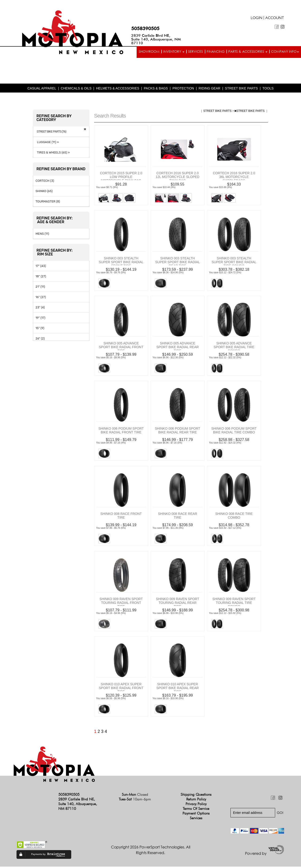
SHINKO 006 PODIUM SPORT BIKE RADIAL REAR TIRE (178, 432)
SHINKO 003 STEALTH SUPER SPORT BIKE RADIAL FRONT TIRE (121, 263)
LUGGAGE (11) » (47, 143)
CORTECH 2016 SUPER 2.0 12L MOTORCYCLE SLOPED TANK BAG (178, 178)
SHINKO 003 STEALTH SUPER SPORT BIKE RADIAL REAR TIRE (178, 263)
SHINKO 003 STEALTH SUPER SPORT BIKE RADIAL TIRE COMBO (234, 263)
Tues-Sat (135, 801)
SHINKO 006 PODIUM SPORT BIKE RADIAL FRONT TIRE (121, 432)
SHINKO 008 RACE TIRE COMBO (234, 517)
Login (257, 18)
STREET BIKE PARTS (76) (51, 133)
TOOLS (268, 89)
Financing (216, 51)
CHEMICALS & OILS (76, 89)
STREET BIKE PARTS (242, 89)
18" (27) (41, 278)
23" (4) (40, 309)
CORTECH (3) (45, 182)
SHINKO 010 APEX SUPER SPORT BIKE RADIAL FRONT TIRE (121, 689)
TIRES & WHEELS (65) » (53, 154)
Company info (285, 51)
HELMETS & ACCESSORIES (118, 89)
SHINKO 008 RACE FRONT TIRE (121, 517)
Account (275, 18)
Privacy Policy (196, 805)
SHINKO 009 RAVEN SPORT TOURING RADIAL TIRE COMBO (234, 604)
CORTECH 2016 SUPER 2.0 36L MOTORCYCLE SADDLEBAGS (234, 178)
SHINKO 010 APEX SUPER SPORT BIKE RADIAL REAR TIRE (178, 689)
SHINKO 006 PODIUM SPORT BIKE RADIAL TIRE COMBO (234, 432)
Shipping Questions (196, 796)
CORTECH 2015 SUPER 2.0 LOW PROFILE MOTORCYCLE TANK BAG (121, 178)
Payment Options (196, 815)
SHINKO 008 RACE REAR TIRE (178, 517)
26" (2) (40, 340)
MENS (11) (42, 235)
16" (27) (41, 298)
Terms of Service (196, 810)
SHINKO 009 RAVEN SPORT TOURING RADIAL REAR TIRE (178, 604)
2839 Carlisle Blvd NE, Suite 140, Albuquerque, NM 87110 (156, 39)
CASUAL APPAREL (42, 89)
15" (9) (40, 329)
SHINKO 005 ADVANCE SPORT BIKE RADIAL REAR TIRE (178, 348)
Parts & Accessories (248, 51)
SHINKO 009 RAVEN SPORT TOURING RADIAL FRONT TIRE (121, 604)
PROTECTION (183, 89)
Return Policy (196, 801)
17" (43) (41, 267)
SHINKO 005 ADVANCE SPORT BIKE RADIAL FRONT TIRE (121, 348)
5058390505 (145, 28)
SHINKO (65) (44, 192)
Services (196, 51)
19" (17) (40, 319)
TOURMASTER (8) (48, 203)
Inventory (174, 51)
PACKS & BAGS (156, 89)
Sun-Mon (135, 796)
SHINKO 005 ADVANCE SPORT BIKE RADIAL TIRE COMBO (234, 348)
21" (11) (40, 288)
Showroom (149, 51)
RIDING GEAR (210, 89)
